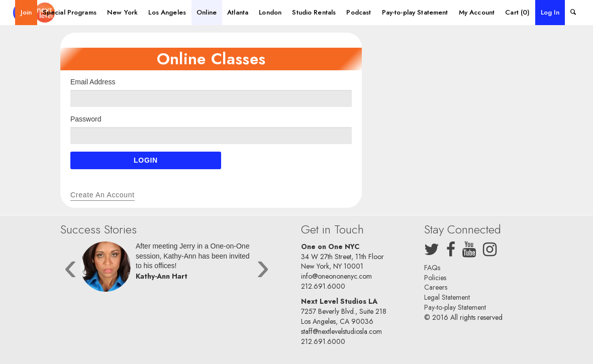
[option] (167, 269)
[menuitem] (26, 13)
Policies (435, 278)
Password (86, 119)
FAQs (432, 268)
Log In (550, 12)
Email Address (93, 82)
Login (146, 160)
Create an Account (103, 195)
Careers (436, 287)
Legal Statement (447, 297)
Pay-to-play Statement (455, 307)
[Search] (573, 13)
